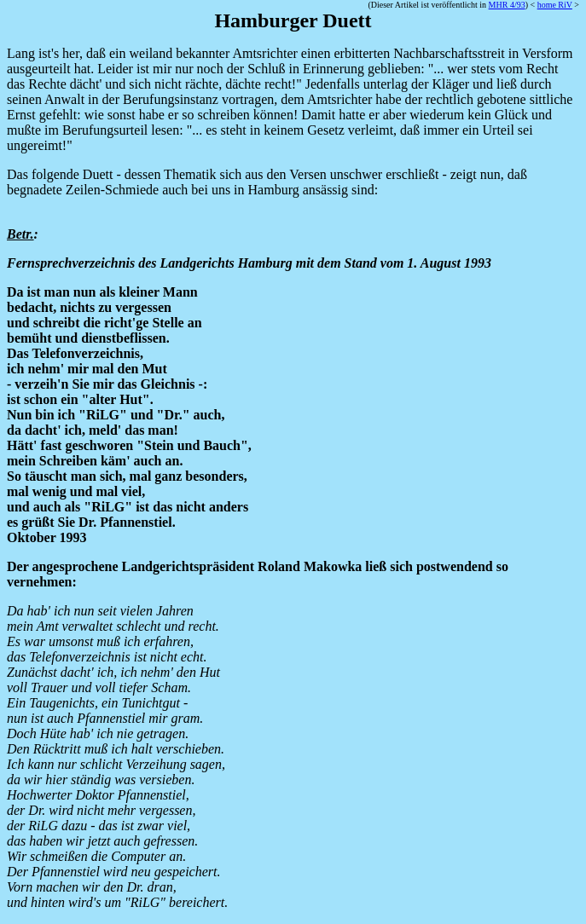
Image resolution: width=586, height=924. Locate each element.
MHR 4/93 (507, 5)
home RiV (555, 5)
